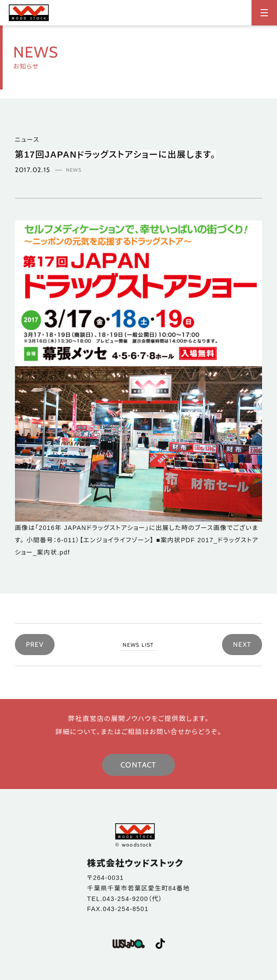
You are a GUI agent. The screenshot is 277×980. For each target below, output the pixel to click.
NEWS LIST (138, 645)
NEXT (242, 645)
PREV (35, 645)
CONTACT (138, 765)
